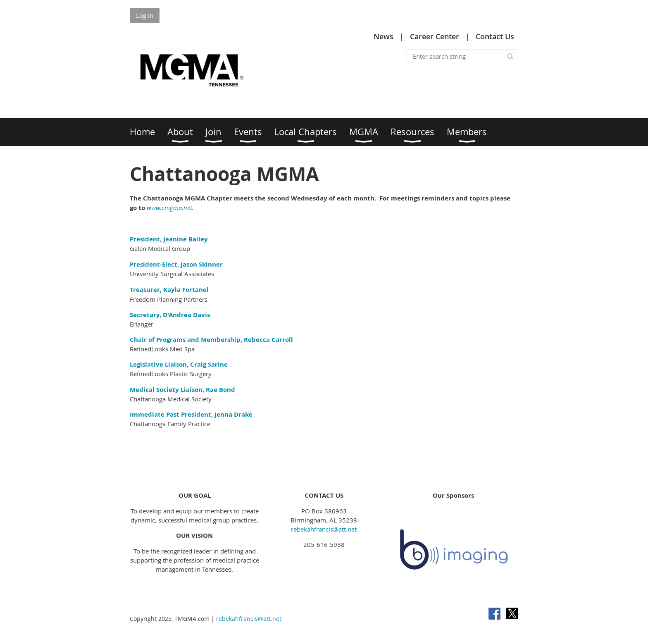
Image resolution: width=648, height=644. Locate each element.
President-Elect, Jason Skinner (176, 264)
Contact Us (495, 36)
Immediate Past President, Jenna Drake (191, 414)
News (384, 36)
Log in (145, 15)
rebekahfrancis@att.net (324, 529)
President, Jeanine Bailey (170, 239)
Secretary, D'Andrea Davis (170, 315)
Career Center (435, 36)
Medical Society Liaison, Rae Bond (182, 390)
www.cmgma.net (169, 208)
